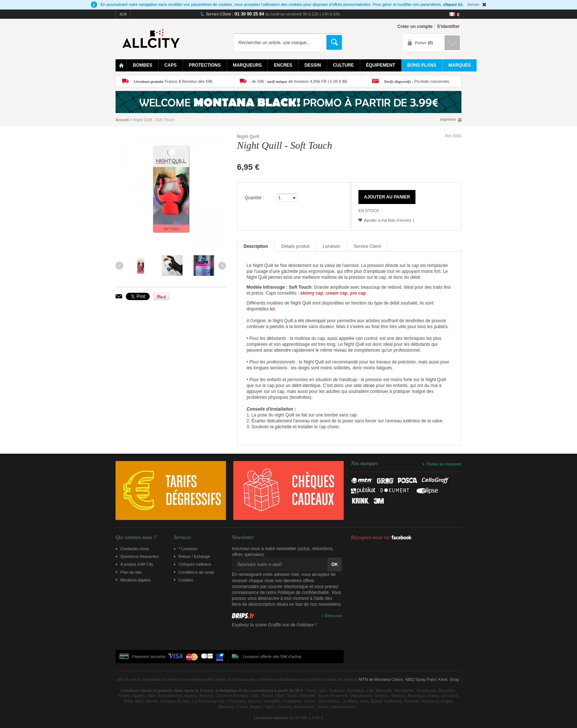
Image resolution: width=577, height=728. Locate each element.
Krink (443, 679)
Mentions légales (136, 580)
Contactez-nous (134, 549)
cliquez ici (453, 4)
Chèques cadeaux (195, 564)
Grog (454, 679)
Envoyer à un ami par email (119, 296)
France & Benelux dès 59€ (173, 81)
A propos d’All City (137, 564)
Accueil (122, 120)
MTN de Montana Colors (381, 679)
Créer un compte (415, 27)
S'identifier (448, 27)
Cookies (186, 580)
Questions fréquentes (140, 556)
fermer (474, 4)
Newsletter (243, 538)
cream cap (337, 293)
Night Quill (248, 137)
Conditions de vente (196, 572)
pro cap (358, 293)
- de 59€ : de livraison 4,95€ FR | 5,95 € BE (298, 81)
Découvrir (334, 616)
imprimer (448, 119)
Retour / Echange (194, 556)
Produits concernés (416, 81)
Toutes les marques (444, 464)
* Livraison (188, 549)
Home (121, 65)
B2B (123, 14)
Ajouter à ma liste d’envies (387, 220)
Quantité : (254, 198)
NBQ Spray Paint (421, 679)
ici (272, 309)
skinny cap (312, 293)
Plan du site (131, 572)
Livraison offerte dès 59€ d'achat (272, 657)
